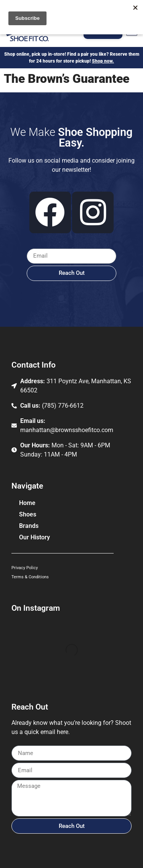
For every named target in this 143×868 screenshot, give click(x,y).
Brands (31, 526)
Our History (35, 537)
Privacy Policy (25, 568)
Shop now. (103, 61)
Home (27, 503)
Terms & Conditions (30, 577)
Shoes (30, 515)
